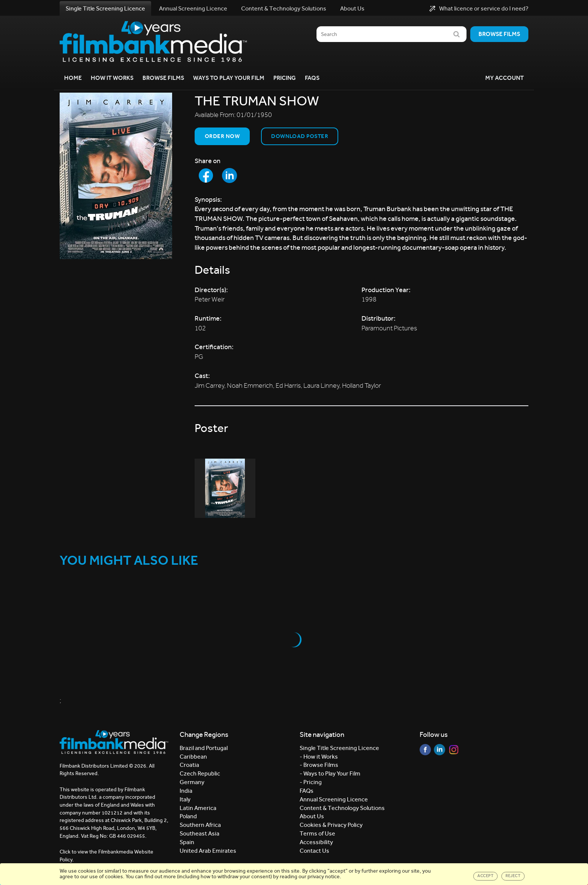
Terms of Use (317, 833)
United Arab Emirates (208, 851)
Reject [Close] (513, 876)
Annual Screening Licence (193, 8)
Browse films (499, 34)
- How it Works (319, 757)
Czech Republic (200, 773)
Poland (188, 816)
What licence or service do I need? (479, 9)
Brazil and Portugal (204, 748)
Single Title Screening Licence (105, 8)
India (186, 791)
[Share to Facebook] (206, 175)
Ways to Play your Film (229, 78)
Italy (185, 799)
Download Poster (300, 136)
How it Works (112, 78)
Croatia (189, 765)
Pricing (285, 78)
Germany (192, 782)
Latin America (198, 808)
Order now (222, 136)
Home (73, 78)
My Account (505, 78)
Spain (187, 842)
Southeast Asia (199, 833)
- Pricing (311, 782)
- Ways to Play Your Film (330, 773)
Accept (485, 876)
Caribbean (193, 757)
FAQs (312, 78)
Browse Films (163, 78)
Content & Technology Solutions (284, 8)
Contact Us (314, 851)
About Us (352, 8)
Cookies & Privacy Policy (331, 825)
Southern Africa (200, 825)
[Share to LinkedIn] (229, 175)
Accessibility (316, 842)
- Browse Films (319, 765)
